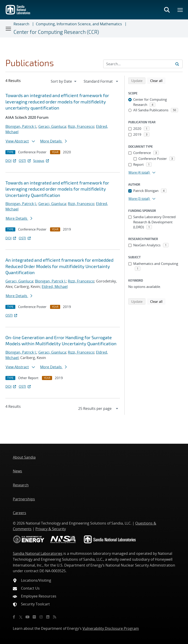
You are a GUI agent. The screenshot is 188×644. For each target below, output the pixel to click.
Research (21, 24)
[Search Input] (143, 64)
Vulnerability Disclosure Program (111, 628)
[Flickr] (34, 617)
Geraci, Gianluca (52, 126)
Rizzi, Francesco (81, 126)
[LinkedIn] (48, 617)
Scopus (41, 161)
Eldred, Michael (55, 287)
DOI (11, 161)
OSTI (25, 161)
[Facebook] (14, 617)
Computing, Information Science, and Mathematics (79, 24)
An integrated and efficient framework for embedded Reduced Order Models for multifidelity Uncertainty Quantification (59, 266)
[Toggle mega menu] (180, 10)
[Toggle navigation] (9, 28)
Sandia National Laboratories (38, 553)
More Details (53, 141)
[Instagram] (41, 617)
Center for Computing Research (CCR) (56, 32)
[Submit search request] (177, 64)
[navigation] (64, 81)
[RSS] (55, 617)
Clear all (158, 80)
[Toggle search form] (167, 10)
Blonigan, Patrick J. (21, 126)
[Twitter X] (21, 617)
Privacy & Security (51, 529)
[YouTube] (28, 617)
